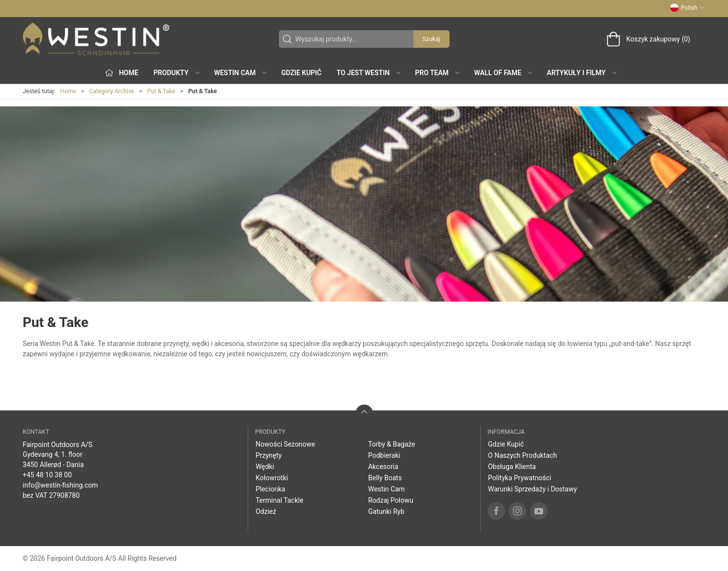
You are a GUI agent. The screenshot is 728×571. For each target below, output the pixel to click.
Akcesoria (383, 467)
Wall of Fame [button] (504, 73)
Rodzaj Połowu (391, 500)
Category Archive (112, 91)
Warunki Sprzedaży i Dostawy (532, 489)
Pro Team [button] (438, 73)
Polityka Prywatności (520, 478)
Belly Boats (385, 478)
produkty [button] (177, 73)
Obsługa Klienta (512, 467)
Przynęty (269, 455)
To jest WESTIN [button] (369, 73)
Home (68, 91)
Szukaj (432, 39)
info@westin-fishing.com (60, 485)
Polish (688, 8)
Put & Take (161, 91)
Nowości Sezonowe (285, 444)
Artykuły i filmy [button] (582, 73)
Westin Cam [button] (241, 73)
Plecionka (270, 489)
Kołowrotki (272, 478)
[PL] (96, 39)
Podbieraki (384, 455)
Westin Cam (386, 489)
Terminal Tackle (279, 500)
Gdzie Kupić (302, 73)
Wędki (265, 467)
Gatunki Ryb (386, 511)
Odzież (266, 511)
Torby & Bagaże (392, 444)
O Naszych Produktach (522, 455)
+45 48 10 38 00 (48, 475)
